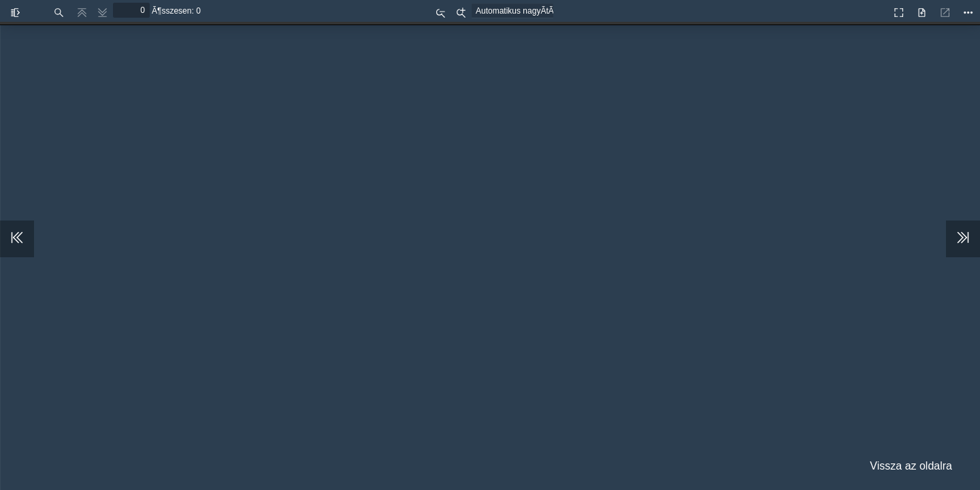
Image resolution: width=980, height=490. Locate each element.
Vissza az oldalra (911, 466)
